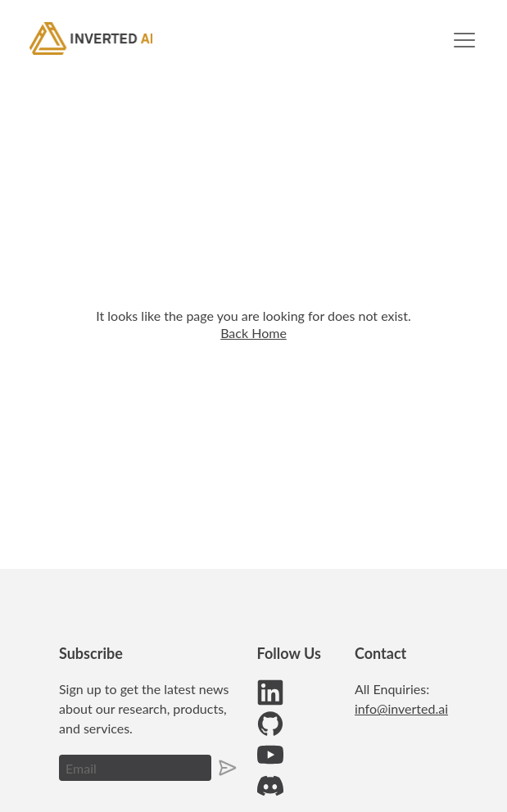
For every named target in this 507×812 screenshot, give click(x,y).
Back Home (253, 333)
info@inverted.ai (401, 708)
